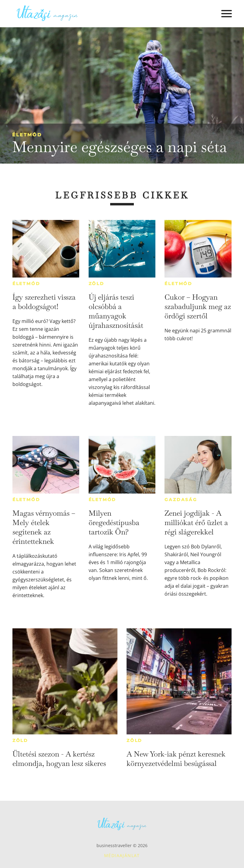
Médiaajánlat (122, 855)
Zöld (97, 284)
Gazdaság (181, 500)
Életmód (27, 135)
